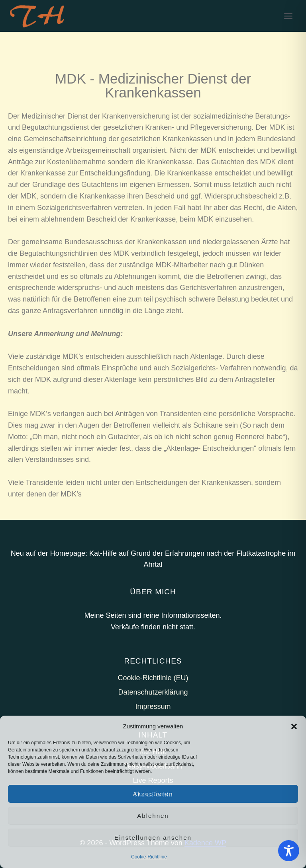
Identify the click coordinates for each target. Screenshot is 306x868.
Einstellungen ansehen (153, 838)
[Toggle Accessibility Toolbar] (289, 851)
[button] (294, 726)
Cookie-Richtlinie (149, 857)
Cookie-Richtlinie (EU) (153, 678)
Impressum (153, 706)
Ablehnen (153, 816)
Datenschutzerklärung (153, 692)
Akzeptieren (153, 794)
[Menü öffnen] (288, 16)
